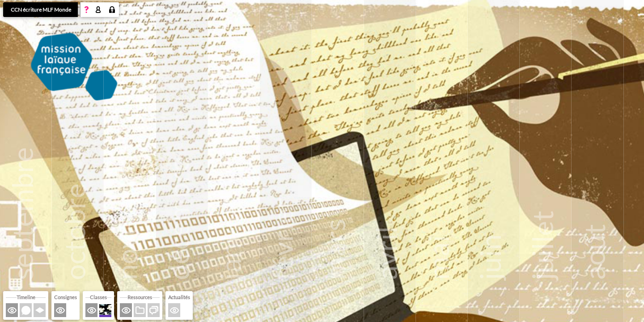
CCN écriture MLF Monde (41, 10)
